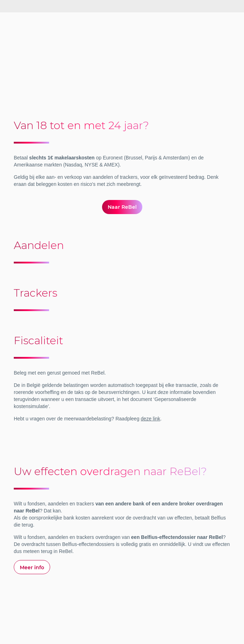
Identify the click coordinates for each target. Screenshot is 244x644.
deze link (151, 419)
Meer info (32, 567)
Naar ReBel (122, 207)
